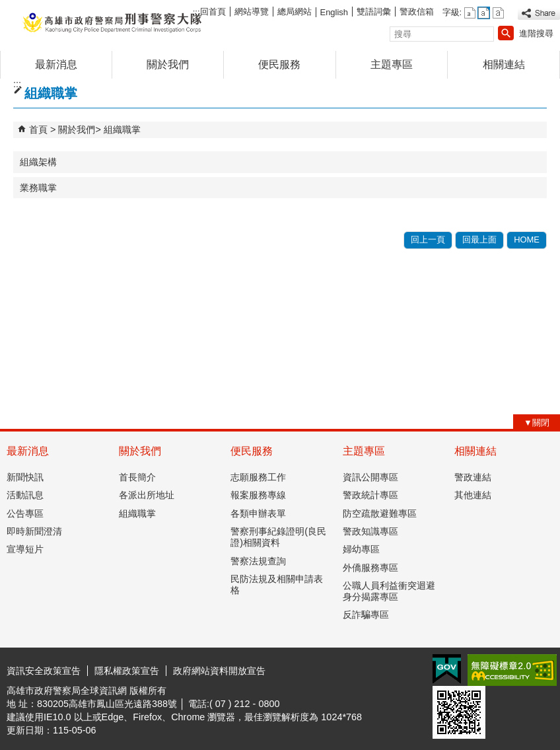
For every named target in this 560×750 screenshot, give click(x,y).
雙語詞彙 (374, 12)
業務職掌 (38, 188)
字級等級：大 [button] (498, 13)
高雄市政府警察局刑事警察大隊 (112, 22)
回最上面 (479, 240)
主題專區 (392, 64)
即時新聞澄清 (34, 531)
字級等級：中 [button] (484, 13)
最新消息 (56, 64)
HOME (527, 240)
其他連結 (473, 495)
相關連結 (504, 64)
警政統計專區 (370, 495)
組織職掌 (122, 130)
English (334, 12)
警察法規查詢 (258, 561)
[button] (506, 33)
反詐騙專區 (366, 615)
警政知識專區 (370, 531)
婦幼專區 (361, 549)
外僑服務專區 (370, 568)
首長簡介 (137, 477)
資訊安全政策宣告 (44, 671)
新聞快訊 (25, 477)
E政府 (447, 669)
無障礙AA (512, 670)
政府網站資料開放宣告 (219, 671)
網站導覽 (252, 12)
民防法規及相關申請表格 (277, 584)
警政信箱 (417, 12)
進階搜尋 (536, 33)
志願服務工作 (258, 477)
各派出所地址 (147, 495)
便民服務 (279, 64)
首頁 (38, 130)
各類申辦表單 (258, 513)
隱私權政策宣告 (127, 671)
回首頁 (213, 12)
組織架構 (38, 162)
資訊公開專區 (370, 477)
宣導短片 (25, 549)
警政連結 (473, 477)
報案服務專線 (258, 495)
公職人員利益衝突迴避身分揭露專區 (389, 591)
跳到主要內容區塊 (7, 7)
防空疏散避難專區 (380, 513)
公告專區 (25, 513)
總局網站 (295, 12)
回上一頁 (428, 240)
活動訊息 (25, 495)
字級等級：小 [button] (470, 13)
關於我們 (168, 64)
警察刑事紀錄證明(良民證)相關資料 (278, 537)
